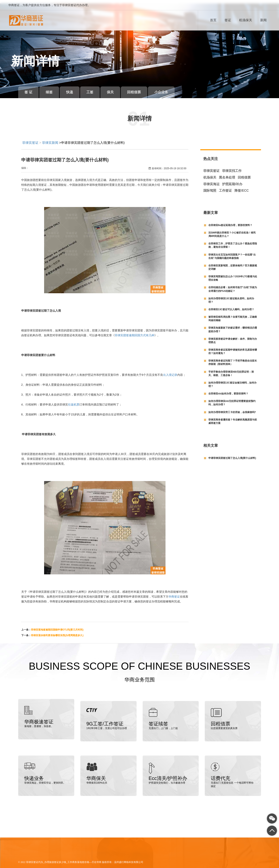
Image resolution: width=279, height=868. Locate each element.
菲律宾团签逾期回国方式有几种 (135, 332)
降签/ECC (242, 187)
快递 (74, 89)
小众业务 (175, 89)
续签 (52, 89)
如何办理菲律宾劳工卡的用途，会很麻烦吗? (232, 409)
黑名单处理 (227, 174)
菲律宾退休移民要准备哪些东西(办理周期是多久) (57, 632)
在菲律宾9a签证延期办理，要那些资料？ (230, 222)
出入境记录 (170, 371)
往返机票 (74, 401)
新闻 (263, 20)
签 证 (29, 89)
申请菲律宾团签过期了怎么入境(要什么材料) (232, 454)
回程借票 (145, 89)
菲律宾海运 (211, 180)
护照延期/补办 (232, 180)
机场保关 (246, 20)
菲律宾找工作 (232, 167)
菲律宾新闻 (50, 139)
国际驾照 (210, 187)
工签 (97, 89)
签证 (228, 20)
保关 (119, 89)
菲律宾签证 (30, 139)
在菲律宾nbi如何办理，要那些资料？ (228, 390)
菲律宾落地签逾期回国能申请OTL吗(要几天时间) (57, 626)
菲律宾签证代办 (35, 857)
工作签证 (225, 187)
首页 (213, 20)
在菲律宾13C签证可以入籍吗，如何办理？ (231, 306)
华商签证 (174, 593)
